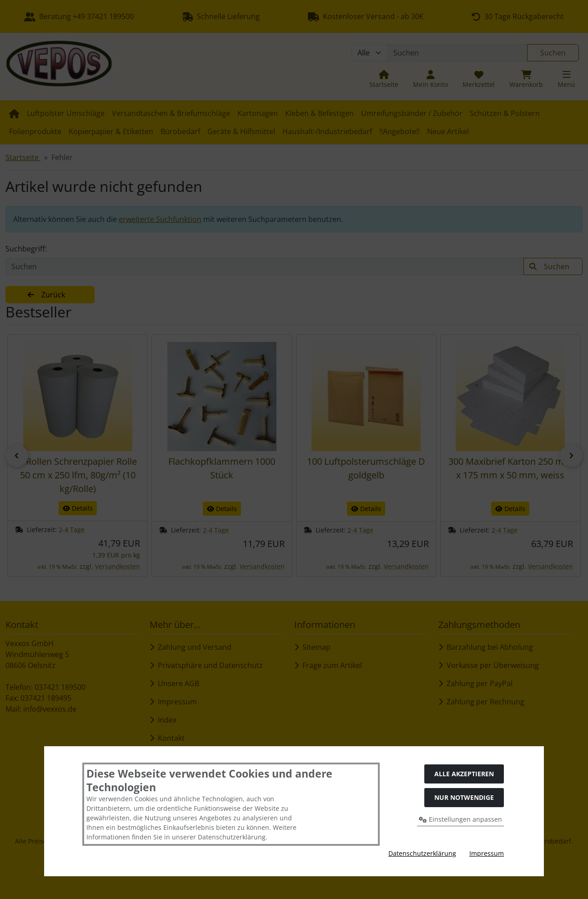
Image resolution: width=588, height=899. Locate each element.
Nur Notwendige (464, 797)
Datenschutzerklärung (422, 853)
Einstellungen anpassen (460, 819)
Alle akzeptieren (464, 774)
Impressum (487, 853)
